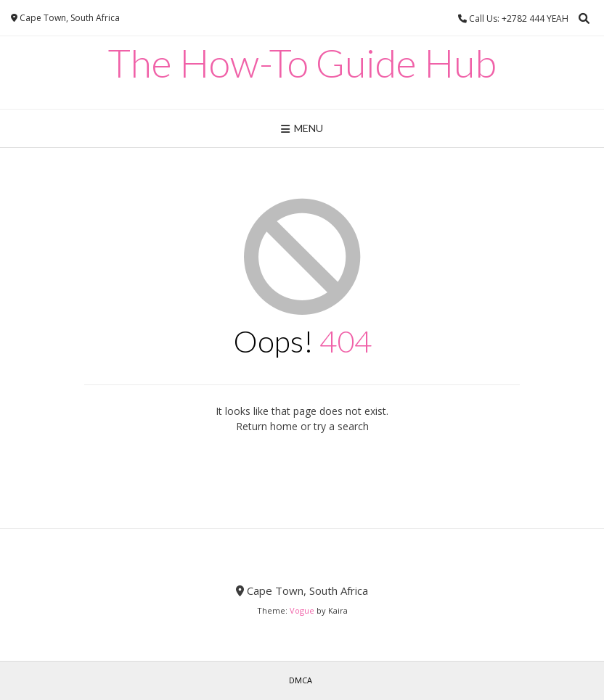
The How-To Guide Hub (302, 63)
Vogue (302, 610)
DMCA (301, 680)
